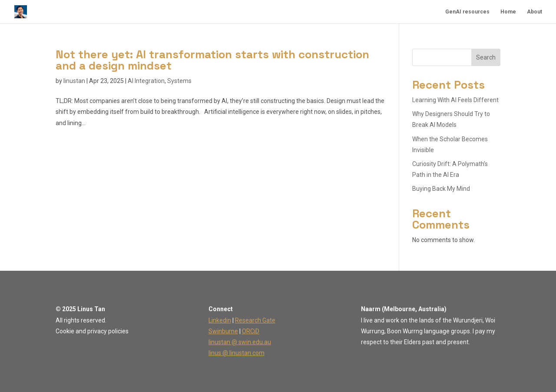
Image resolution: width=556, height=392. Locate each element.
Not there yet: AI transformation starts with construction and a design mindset (212, 60)
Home (508, 12)
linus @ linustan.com (237, 353)
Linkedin (220, 320)
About (534, 12)
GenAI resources (467, 12)
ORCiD (251, 331)
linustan (74, 81)
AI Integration (146, 81)
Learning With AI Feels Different (455, 100)
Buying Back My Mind (441, 189)
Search (486, 57)
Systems (179, 81)
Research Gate (255, 320)
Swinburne (223, 331)
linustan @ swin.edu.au (240, 342)
